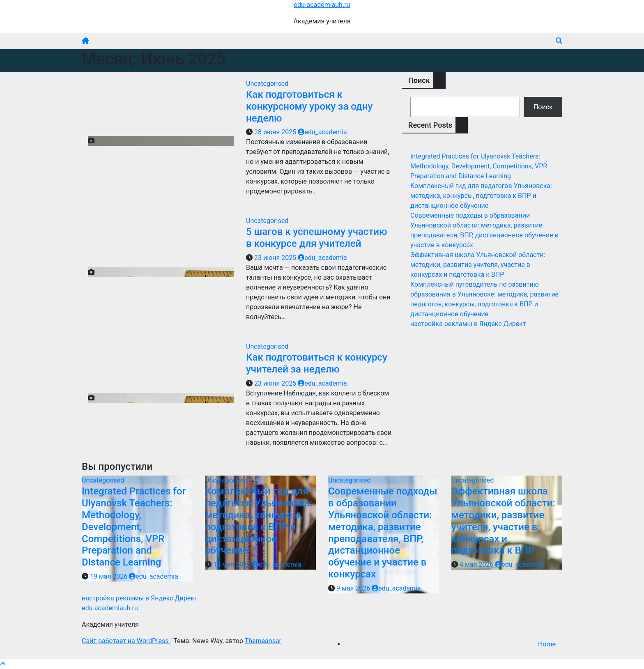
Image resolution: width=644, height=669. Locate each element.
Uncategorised (267, 84)
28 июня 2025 (276, 132)
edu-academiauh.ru (322, 5)
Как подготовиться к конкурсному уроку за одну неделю (309, 106)
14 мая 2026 (233, 564)
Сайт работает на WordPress (126, 641)
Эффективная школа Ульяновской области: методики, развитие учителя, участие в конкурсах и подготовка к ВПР (478, 265)
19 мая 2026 (109, 576)
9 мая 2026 (354, 588)
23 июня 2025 (276, 258)
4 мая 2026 (477, 564)
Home (547, 644)
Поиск (419, 80)
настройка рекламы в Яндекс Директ (468, 324)
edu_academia (322, 132)
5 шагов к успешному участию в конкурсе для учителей (316, 238)
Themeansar (263, 641)
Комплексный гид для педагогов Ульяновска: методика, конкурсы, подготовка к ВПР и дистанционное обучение (481, 196)
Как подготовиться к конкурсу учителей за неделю (317, 363)
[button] (559, 41)
